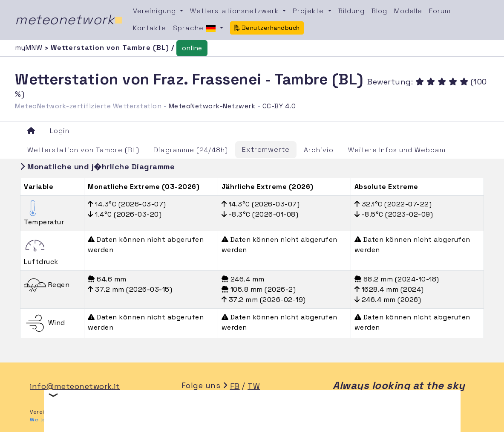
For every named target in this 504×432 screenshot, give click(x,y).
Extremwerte (266, 149)
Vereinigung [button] (156, 11)
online (192, 48)
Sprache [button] (196, 29)
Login (60, 131)
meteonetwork (69, 20)
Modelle (408, 11)
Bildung (351, 11)
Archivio (319, 150)
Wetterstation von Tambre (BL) (83, 150)
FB (235, 386)
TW (254, 386)
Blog (379, 11)
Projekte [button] (309, 11)
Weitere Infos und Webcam (397, 150)
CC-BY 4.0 (279, 106)
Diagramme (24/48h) (191, 150)
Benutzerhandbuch (267, 28)
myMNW (30, 48)
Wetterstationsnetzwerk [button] (235, 11)
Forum (440, 11)
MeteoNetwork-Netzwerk (212, 106)
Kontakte (150, 28)
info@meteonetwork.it (75, 386)
